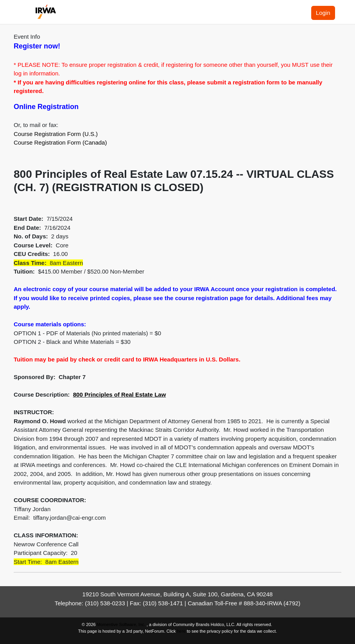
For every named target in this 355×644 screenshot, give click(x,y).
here (181, 631)
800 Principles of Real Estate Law (120, 394)
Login (323, 13)
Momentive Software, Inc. (122, 624)
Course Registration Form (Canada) (60, 142)
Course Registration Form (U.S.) (56, 134)
